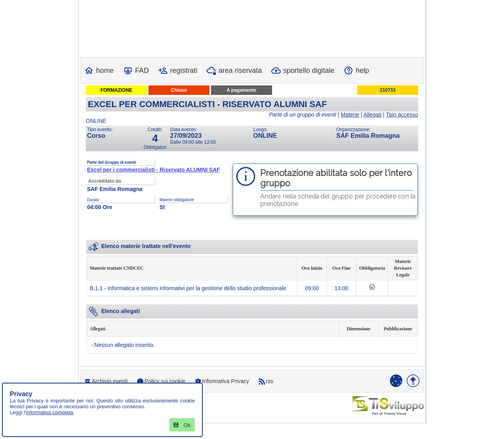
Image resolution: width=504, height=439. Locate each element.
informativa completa (50, 412)
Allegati (372, 115)
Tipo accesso (402, 115)
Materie (350, 115)
